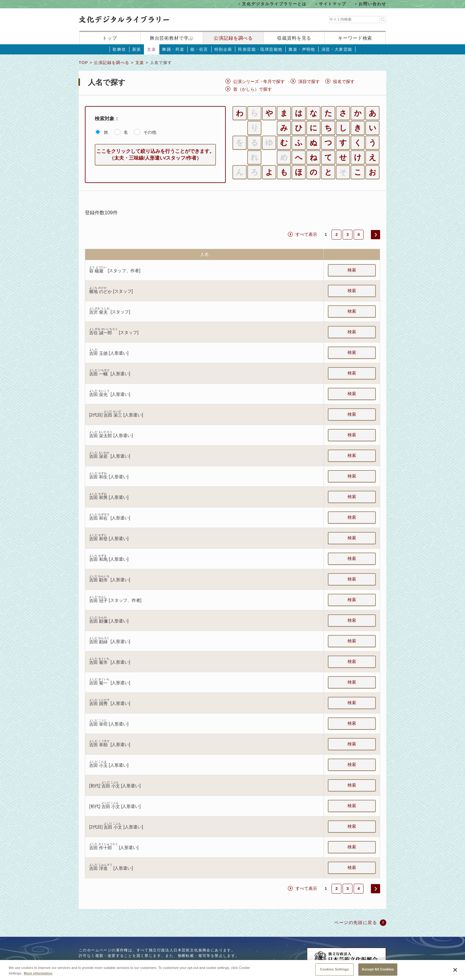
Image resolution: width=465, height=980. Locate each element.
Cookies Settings (335, 973)
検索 (352, 270)
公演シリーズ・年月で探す (259, 81)
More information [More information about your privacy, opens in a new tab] (38, 976)
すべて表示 (306, 234)
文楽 (151, 49)
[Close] (455, 973)
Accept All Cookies (378, 973)
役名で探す (344, 81)
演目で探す (309, 81)
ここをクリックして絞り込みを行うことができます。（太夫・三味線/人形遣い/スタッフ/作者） (155, 155)
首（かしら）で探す (252, 89)
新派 (137, 49)
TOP (83, 63)
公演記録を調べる (233, 38)
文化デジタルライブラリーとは (274, 4)
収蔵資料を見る (294, 38)
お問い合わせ (372, 4)
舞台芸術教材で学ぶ (172, 38)
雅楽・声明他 (302, 49)
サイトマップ (333, 4)
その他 (150, 132)
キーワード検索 (355, 38)
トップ (110, 38)
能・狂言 (199, 49)
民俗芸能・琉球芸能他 (260, 49)
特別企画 (223, 49)
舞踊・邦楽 (173, 49)
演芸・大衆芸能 (337, 49)
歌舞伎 (119, 49)
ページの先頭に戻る (356, 922)
